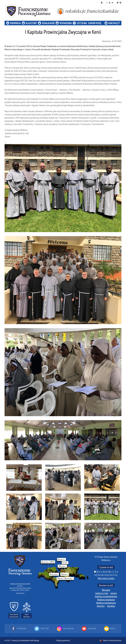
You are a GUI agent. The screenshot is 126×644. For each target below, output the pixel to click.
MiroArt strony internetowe (110, 640)
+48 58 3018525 (20, 593)
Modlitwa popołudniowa (106, 603)
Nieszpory (101, 606)
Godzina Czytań (102, 593)
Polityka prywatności (63, 640)
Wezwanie (106, 590)
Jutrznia (114, 593)
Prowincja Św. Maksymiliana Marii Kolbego (25, 640)
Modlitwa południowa (106, 600)
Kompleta (111, 606)
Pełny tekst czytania (106, 578)
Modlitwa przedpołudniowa (106, 596)
